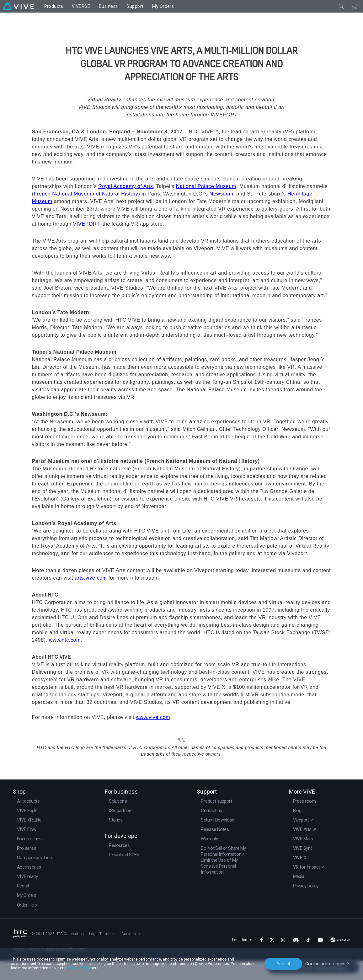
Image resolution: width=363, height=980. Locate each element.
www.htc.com (65, 659)
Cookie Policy (78, 968)
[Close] (341, 6)
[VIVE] (19, 6)
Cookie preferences (326, 963)
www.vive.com (153, 736)
